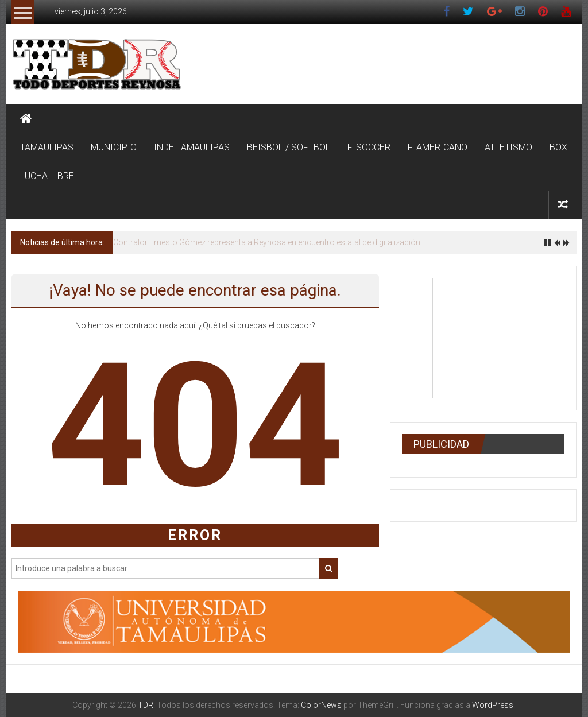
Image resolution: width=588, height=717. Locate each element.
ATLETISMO (508, 147)
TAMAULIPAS (47, 147)
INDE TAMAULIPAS (192, 147)
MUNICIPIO (114, 147)
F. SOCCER (369, 147)
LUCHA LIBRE (47, 176)
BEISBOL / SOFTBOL (289, 147)
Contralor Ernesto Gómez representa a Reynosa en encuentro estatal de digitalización (267, 242)
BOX (558, 147)
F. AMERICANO (438, 147)
